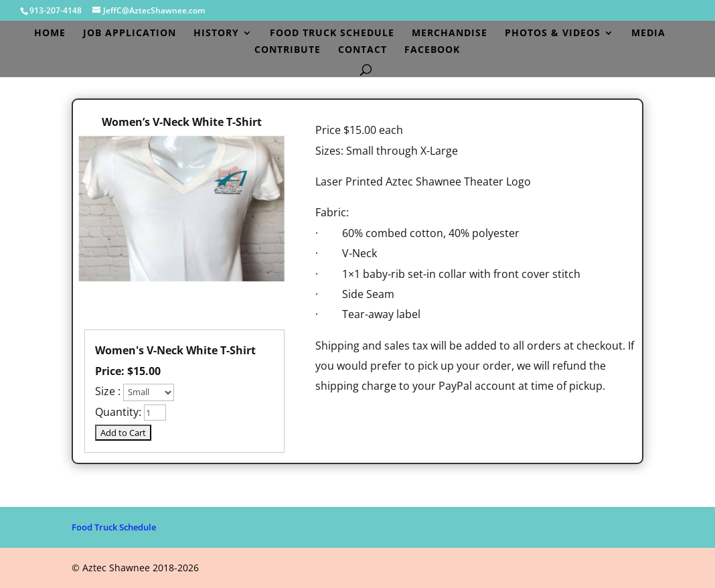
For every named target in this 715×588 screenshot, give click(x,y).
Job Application (130, 33)
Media (648, 33)
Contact (363, 50)
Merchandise (450, 33)
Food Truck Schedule (332, 33)
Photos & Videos (553, 33)
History (216, 33)
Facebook (432, 50)
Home (50, 33)
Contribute (288, 50)
